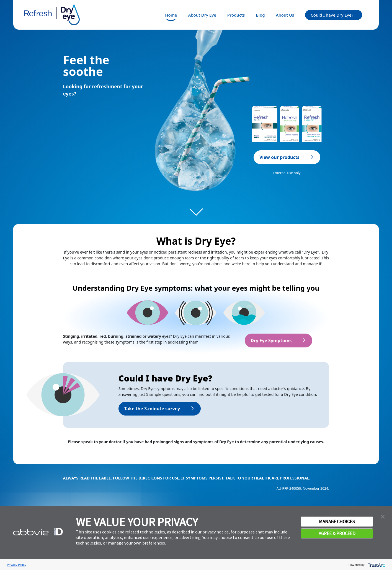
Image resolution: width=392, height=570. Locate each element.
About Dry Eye (202, 15)
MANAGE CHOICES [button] (337, 522)
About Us (285, 15)
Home (171, 15)
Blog (260, 15)
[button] (383, 516)
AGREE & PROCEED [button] (337, 533)
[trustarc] (376, 565)
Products (236, 15)
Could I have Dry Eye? (332, 15)
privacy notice (216, 532)
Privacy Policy (17, 565)
